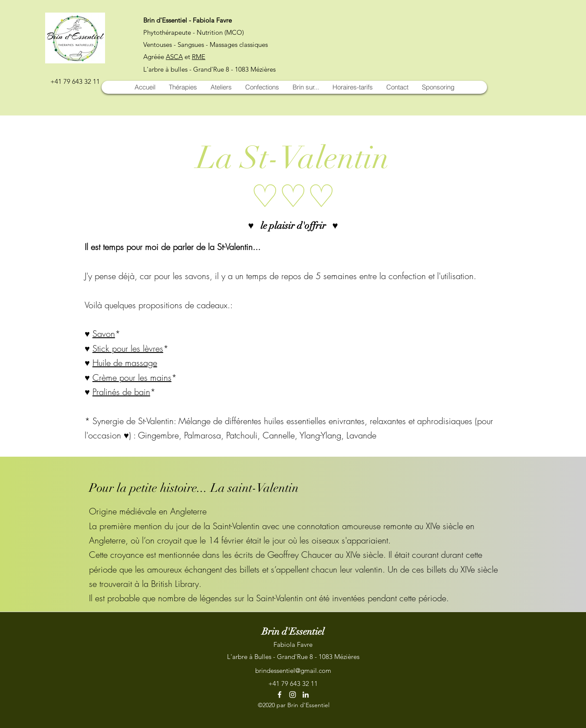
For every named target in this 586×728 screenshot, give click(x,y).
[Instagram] (293, 695)
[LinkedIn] (306, 695)
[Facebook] (280, 695)
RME (199, 57)
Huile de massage (125, 363)
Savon (104, 334)
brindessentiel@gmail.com (293, 670)
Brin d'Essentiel (293, 631)
